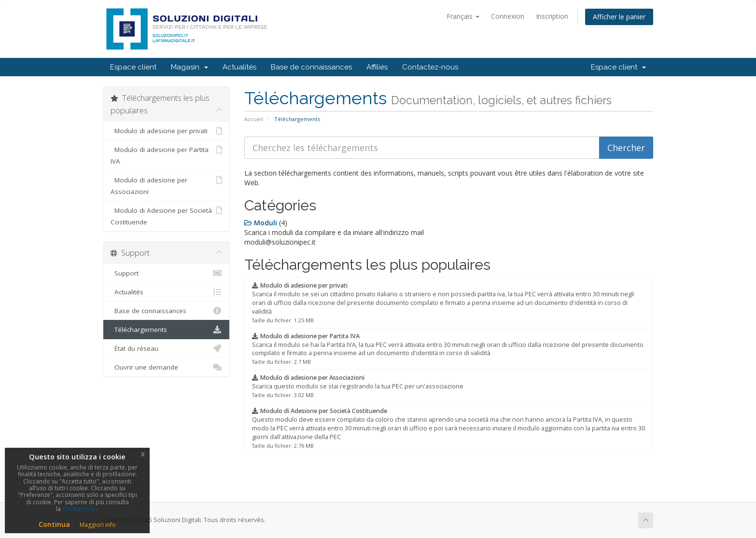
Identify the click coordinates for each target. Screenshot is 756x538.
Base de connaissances (311, 67)
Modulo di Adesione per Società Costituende (166, 215)
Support (166, 273)
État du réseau (166, 348)
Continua (54, 524)
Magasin (189, 67)
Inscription (552, 16)
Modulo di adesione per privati (166, 131)
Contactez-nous (430, 67)
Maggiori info (98, 525)
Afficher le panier (619, 17)
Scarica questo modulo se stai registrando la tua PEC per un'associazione (358, 386)
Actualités (239, 67)
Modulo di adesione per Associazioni (166, 185)
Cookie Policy (81, 509)
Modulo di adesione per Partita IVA (166, 155)
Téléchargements (166, 330)
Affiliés (377, 67)
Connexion (508, 16)
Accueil (254, 119)
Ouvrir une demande (166, 367)
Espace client (133, 67)
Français (463, 16)
